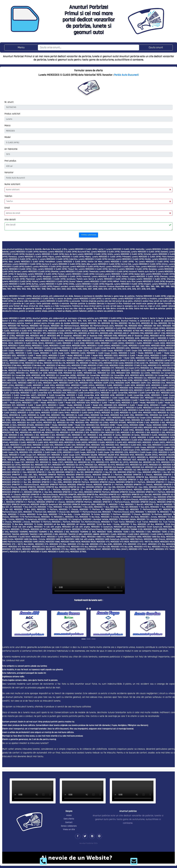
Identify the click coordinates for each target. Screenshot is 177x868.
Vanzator (9, 172)
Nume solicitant (12, 184)
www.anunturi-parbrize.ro (13, 249)
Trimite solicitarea (89, 235)
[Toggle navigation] (21, 48)
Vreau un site (69, 829)
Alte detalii (10, 219)
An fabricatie (11, 149)
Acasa (69, 815)
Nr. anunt (9, 102)
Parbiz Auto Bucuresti (126, 75)
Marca (7, 125)
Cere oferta (69, 819)
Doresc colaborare (69, 826)
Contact (69, 822)
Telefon (8, 196)
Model (7, 137)
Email (7, 208)
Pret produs (10, 161)
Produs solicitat (12, 114)
